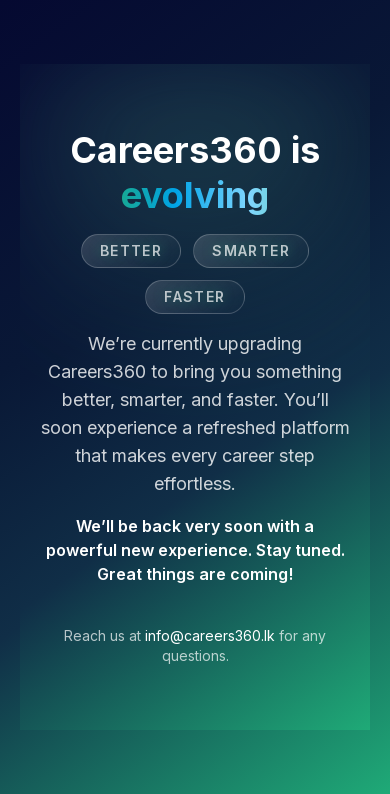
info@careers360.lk (210, 635)
